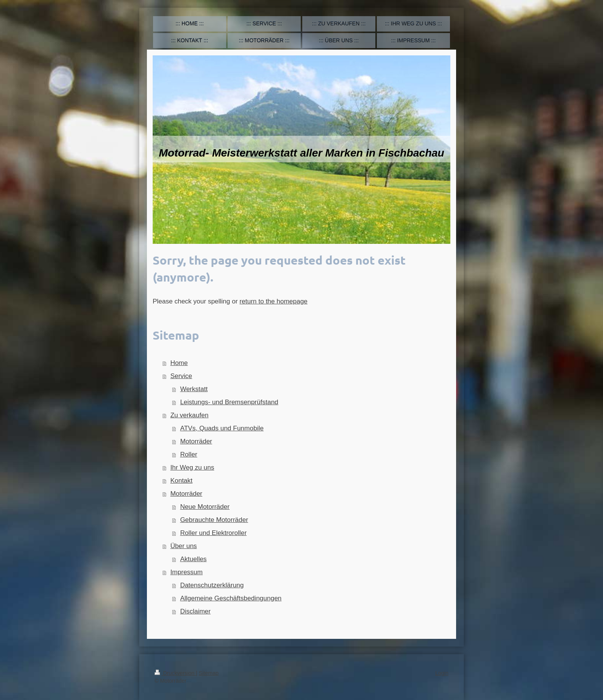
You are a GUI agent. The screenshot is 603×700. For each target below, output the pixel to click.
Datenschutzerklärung (212, 585)
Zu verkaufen (189, 415)
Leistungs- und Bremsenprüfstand (229, 402)
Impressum (187, 572)
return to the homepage (274, 301)
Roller (188, 454)
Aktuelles (193, 559)
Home (179, 363)
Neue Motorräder (205, 507)
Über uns (184, 546)
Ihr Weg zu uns (192, 467)
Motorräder (196, 441)
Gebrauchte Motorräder (214, 520)
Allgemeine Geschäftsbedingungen (231, 598)
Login (442, 673)
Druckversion (175, 673)
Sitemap (209, 673)
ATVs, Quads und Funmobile (222, 428)
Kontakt (182, 481)
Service (181, 376)
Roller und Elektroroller (213, 533)
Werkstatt (194, 389)
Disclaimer (195, 611)
